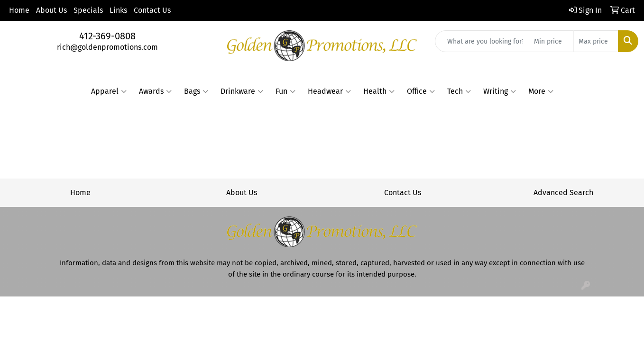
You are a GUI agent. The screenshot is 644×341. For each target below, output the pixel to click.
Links (118, 10)
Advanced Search (563, 193)
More (541, 91)
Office (421, 91)
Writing (500, 91)
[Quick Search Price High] (596, 41)
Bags (196, 91)
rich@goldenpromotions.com (107, 47)
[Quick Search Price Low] (551, 41)
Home (19, 10)
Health (379, 91)
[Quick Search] (482, 41)
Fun (285, 91)
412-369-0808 (107, 36)
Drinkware (242, 91)
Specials (88, 10)
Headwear (329, 91)
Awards (155, 91)
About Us (51, 10)
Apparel (109, 91)
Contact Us (152, 10)
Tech (459, 91)
